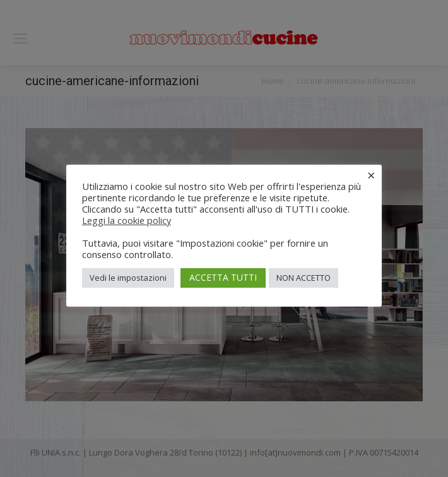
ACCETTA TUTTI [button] (223, 277)
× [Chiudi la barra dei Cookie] (371, 175)
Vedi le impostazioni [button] (128, 278)
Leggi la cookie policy (127, 220)
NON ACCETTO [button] (304, 278)
